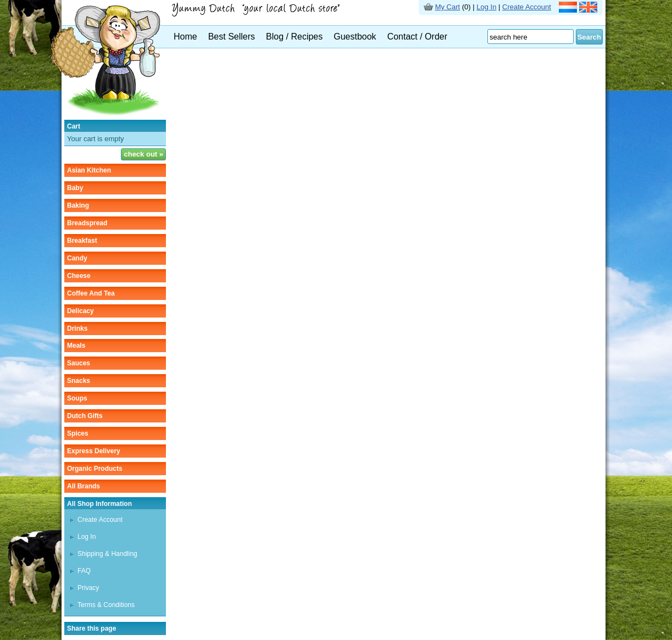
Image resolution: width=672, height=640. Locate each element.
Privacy (88, 588)
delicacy (80, 311)
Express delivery (94, 451)
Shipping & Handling (107, 554)
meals (76, 346)
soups (77, 398)
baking (78, 205)
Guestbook (355, 37)
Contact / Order (417, 37)
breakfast (82, 241)
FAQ (84, 571)
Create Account (527, 7)
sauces (79, 363)
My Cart (448, 7)
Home (185, 37)
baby (75, 188)
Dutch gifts (85, 416)
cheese (79, 276)
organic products (95, 469)
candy (77, 258)
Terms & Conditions (106, 605)
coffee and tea (91, 293)
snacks (79, 381)
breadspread (87, 223)
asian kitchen (89, 170)
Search (589, 37)
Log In (486, 7)
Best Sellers (232, 37)
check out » (143, 154)
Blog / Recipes (294, 37)
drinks (77, 329)
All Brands (84, 486)
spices (78, 433)
